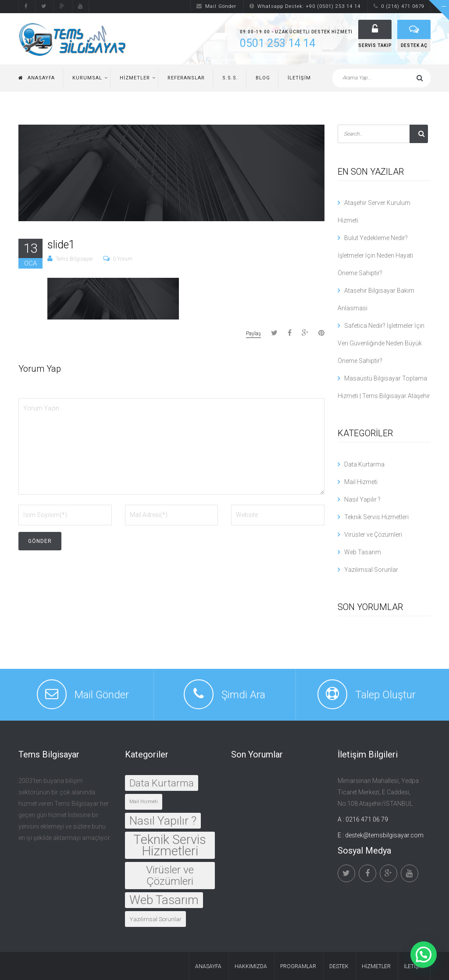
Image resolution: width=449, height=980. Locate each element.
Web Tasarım (363, 552)
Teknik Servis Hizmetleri (376, 517)
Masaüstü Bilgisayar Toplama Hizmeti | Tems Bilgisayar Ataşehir (384, 387)
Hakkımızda (251, 966)
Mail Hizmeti (361, 482)
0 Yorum (123, 259)
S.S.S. (230, 78)
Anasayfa (37, 78)
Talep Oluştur (385, 695)
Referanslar (186, 78)
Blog (263, 78)
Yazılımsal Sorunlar (371, 570)
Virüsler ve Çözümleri (373, 535)
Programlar (298, 966)
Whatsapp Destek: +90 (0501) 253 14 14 (305, 6)
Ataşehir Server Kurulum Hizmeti (374, 212)
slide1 (61, 245)
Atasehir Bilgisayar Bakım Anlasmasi (376, 299)
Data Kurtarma (364, 464)
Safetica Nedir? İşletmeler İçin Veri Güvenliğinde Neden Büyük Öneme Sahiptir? (381, 343)
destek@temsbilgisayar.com (384, 835)
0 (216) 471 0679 (399, 6)
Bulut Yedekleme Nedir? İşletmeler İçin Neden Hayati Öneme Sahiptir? (375, 255)
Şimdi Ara (243, 695)
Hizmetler (135, 78)
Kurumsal (87, 78)
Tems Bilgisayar (74, 259)
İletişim (299, 78)
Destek (339, 966)
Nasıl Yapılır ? (362, 499)
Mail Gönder (216, 6)
